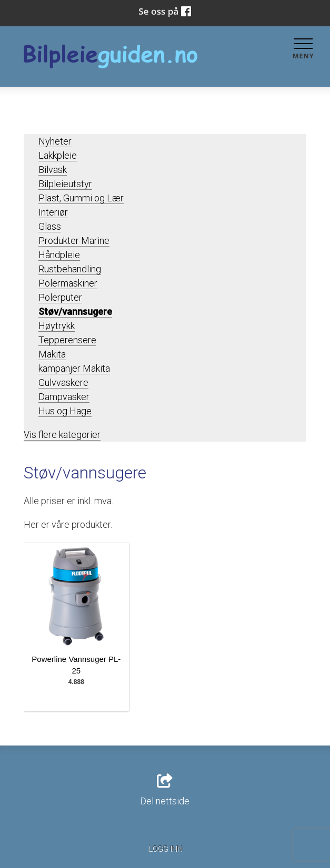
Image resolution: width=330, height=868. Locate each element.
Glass (50, 226)
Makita (52, 354)
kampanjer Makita (74, 368)
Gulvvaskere (63, 382)
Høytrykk (57, 326)
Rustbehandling (70, 269)
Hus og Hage (65, 411)
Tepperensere (67, 340)
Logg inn (165, 849)
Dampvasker (64, 397)
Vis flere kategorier (62, 435)
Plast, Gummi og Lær (81, 198)
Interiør (53, 212)
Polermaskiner (68, 283)
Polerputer (60, 297)
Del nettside (165, 790)
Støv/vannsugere (75, 312)
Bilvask (53, 170)
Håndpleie (59, 255)
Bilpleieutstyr (65, 184)
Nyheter (55, 141)
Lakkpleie (58, 155)
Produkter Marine (74, 241)
